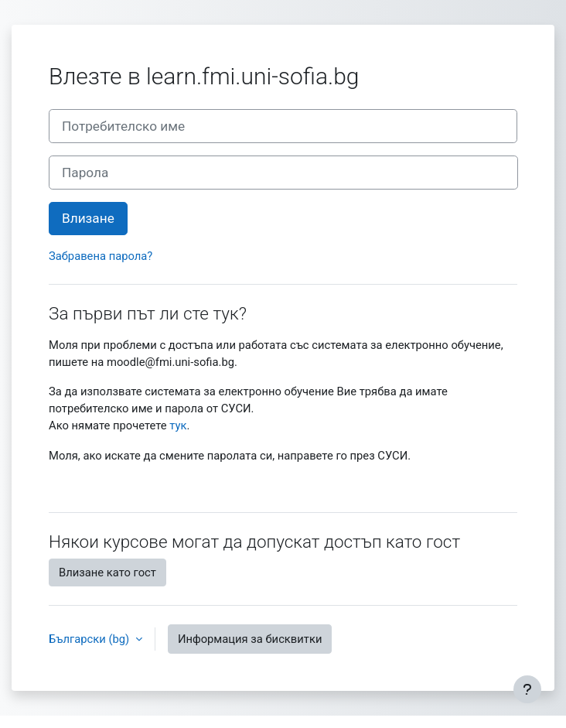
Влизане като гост (107, 572)
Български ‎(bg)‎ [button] (90, 639)
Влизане (88, 218)
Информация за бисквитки (250, 639)
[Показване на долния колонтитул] (527, 689)
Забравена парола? (101, 256)
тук (178, 426)
